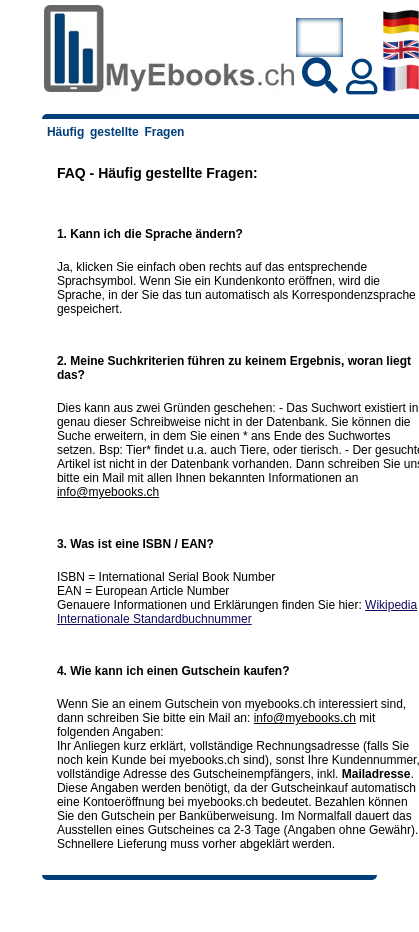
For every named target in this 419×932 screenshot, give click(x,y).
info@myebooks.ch (108, 492)
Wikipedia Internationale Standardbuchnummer (237, 612)
